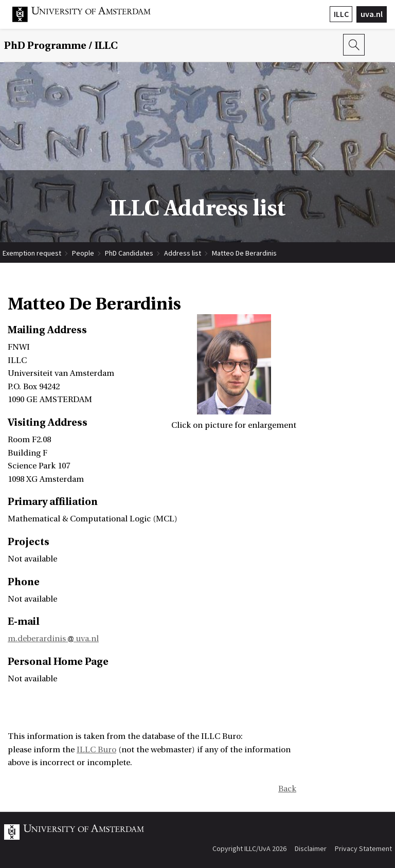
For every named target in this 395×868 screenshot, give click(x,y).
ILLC (341, 14)
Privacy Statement (363, 848)
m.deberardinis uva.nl (53, 639)
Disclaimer (311, 848)
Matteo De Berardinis (244, 253)
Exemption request (32, 253)
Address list (183, 253)
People (83, 253)
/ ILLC (61, 46)
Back (287, 789)
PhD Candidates (129, 253)
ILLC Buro (96, 750)
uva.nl (372, 14)
